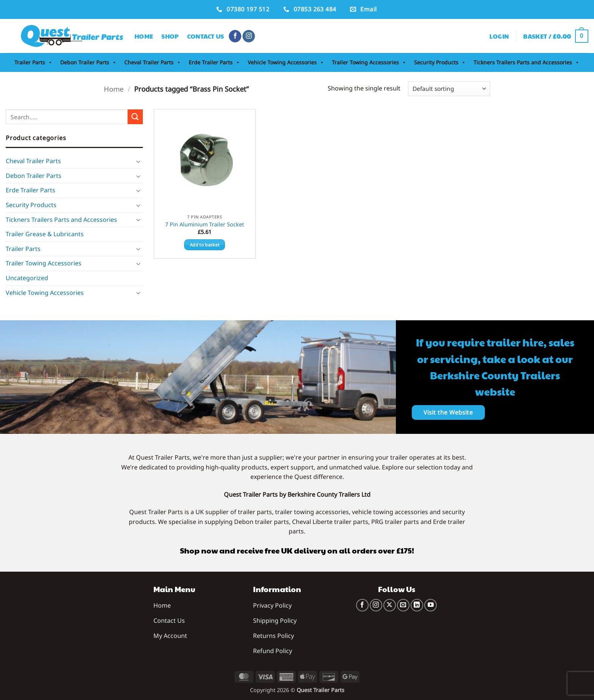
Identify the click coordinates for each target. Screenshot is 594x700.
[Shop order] (449, 89)
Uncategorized (27, 278)
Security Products (440, 62)
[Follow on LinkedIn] (417, 605)
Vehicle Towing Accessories (286, 62)
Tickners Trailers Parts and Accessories (527, 62)
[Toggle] (138, 161)
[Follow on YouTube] (431, 605)
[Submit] (135, 117)
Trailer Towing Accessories (369, 62)
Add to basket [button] (205, 245)
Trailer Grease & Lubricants (45, 234)
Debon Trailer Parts (88, 62)
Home (144, 36)
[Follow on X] (390, 605)
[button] (499, 36)
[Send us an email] (403, 605)
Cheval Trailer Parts (153, 62)
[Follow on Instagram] (249, 36)
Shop (170, 36)
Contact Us (206, 36)
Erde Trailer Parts (214, 62)
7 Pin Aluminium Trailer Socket (205, 224)
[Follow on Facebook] (235, 36)
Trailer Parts (34, 62)
